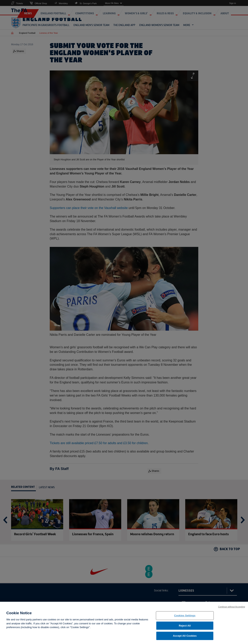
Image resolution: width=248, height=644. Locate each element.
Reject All (185, 626)
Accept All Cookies (185, 636)
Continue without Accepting (232, 607)
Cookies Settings (185, 616)
